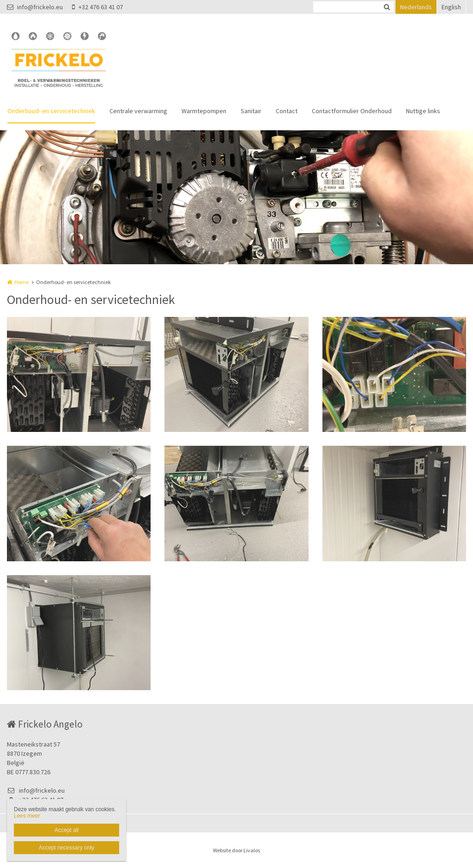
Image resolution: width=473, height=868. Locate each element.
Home (21, 282)
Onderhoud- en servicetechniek (51, 111)
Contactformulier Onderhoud (352, 111)
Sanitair (251, 111)
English (451, 7)
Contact (287, 111)
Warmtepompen (204, 111)
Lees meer (27, 816)
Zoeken (387, 7)
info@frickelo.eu (35, 7)
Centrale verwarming (138, 111)
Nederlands (416, 7)
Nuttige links (423, 111)
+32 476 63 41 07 (97, 7)
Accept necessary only (67, 848)
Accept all (67, 830)
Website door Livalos (236, 850)
